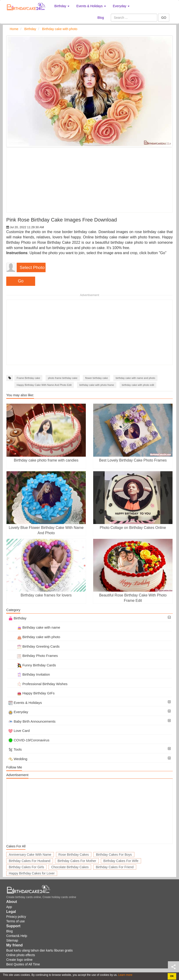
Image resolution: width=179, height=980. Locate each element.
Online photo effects (21, 955)
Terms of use (15, 921)
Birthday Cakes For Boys (114, 855)
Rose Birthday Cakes (74, 855)
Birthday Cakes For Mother (77, 861)
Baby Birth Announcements (32, 721)
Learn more (125, 975)
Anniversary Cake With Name (30, 855)
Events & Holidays (25, 703)
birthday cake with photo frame (97, 385)
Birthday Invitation (29, 674)
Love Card (19, 731)
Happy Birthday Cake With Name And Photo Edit (44, 385)
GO (164, 18)
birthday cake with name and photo (135, 378)
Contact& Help (17, 936)
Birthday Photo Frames (33, 656)
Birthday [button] (62, 6)
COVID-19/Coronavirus (29, 740)
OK (172, 976)
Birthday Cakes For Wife (121, 861)
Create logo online (19, 960)
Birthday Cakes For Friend (115, 867)
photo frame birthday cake (63, 378)
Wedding (18, 759)
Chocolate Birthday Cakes (70, 867)
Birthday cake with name (34, 627)
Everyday (18, 712)
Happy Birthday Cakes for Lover (32, 873)
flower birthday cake (96, 378)
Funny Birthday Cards (32, 665)
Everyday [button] (121, 6)
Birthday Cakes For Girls (26, 867)
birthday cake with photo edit (138, 385)
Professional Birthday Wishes (38, 684)
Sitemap (12, 940)
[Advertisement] (89, 180)
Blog (101, 18)
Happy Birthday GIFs (31, 693)
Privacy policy (16, 917)
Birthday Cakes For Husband (30, 861)
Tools (15, 749)
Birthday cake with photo (34, 637)
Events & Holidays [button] (91, 6)
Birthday (17, 618)
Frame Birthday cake (28, 378)
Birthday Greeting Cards (34, 646)
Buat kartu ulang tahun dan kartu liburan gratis (39, 950)
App (9, 907)
